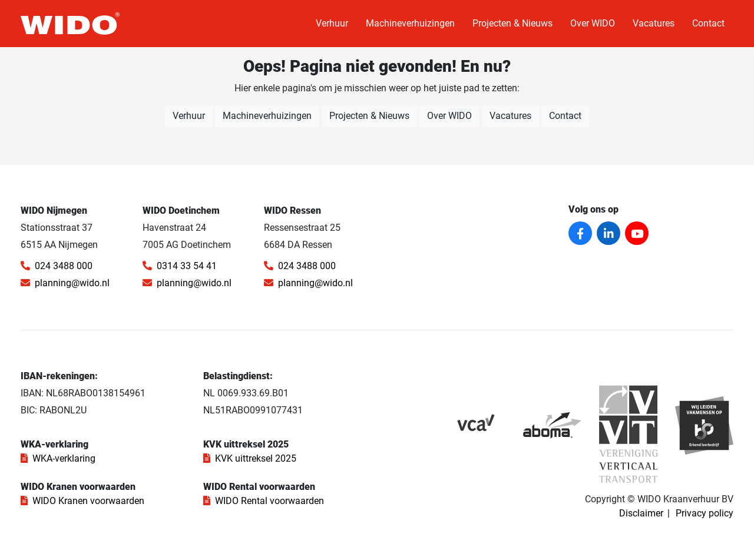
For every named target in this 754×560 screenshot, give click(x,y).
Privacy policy (705, 513)
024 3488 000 (57, 266)
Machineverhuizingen (410, 23)
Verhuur (332, 23)
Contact (708, 23)
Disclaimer (641, 513)
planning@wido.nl (65, 283)
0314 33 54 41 (180, 266)
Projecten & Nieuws (512, 23)
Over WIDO (593, 23)
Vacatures (654, 23)
